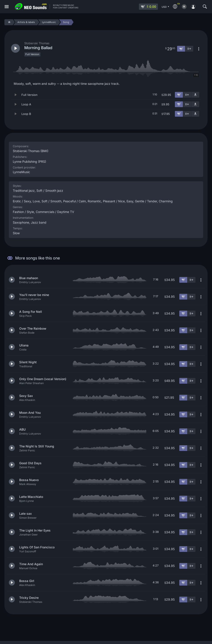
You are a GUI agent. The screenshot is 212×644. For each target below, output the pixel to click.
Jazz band (39, 222)
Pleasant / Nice (114, 201)
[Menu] (7, 7)
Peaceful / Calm (75, 201)
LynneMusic (21, 172)
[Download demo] (195, 95)
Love (36, 201)
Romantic (94, 201)
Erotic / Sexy (22, 201)
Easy (130, 201)
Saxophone (21, 222)
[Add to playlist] (187, 95)
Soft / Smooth (51, 201)
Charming (166, 201)
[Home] (9, 22)
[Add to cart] (179, 95)
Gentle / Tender (146, 201)
